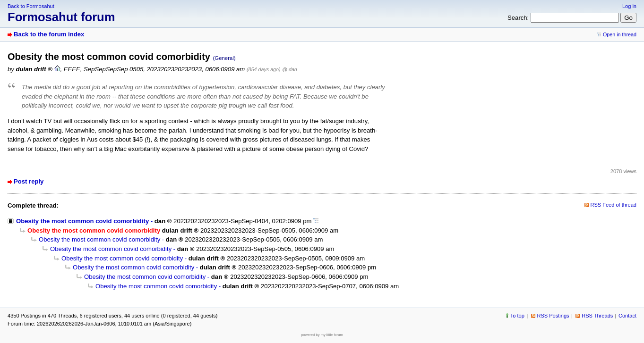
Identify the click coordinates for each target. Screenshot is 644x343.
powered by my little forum (322, 335)
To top (517, 316)
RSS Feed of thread (614, 205)
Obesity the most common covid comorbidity (82, 221)
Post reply (29, 181)
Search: (518, 18)
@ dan (289, 69)
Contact (627, 316)
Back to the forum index (49, 34)
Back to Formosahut (31, 6)
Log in (629, 6)
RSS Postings (553, 316)
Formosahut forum (61, 17)
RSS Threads (597, 316)
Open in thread (620, 34)
